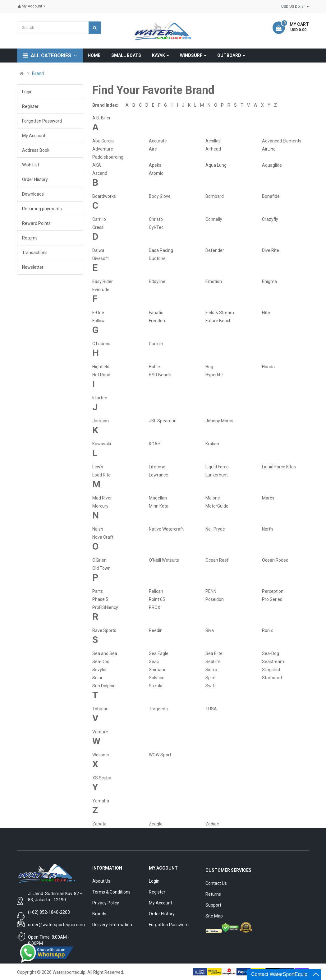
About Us (101, 881)
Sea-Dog (271, 653)
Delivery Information (112, 925)
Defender (215, 250)
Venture (100, 732)
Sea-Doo (101, 662)
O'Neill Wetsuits (164, 560)
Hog (209, 367)
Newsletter (33, 267)
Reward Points (36, 223)
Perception (273, 591)
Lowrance (158, 475)
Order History (35, 179)
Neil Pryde (215, 529)
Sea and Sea (105, 653)
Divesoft (101, 258)
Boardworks (104, 196)
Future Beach (218, 321)
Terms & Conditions (111, 892)
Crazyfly (270, 219)
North (267, 529)
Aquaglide (272, 165)
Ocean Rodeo (275, 560)
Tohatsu (100, 709)
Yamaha (101, 801)
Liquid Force (217, 467)
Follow (99, 321)
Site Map (214, 916)
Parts (98, 591)
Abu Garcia (103, 141)
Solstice (157, 678)
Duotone (157, 258)
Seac (154, 662)
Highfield (101, 367)
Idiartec (100, 398)
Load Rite (101, 475)
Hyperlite (214, 375)
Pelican (156, 591)
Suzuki (156, 686)
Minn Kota (159, 506)
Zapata (99, 824)
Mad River (102, 498)
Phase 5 (100, 599)
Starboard (272, 678)
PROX (155, 607)
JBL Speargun (163, 421)
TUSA (211, 709)
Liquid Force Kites (279, 467)
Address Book (36, 150)
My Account (34, 136)
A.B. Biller (101, 118)
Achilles (213, 141)
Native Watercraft (166, 529)
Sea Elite (214, 653)
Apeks (155, 165)
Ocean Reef (217, 560)
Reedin (156, 630)
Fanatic (156, 313)
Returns (30, 238)
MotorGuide (217, 506)
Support (213, 905)
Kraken (212, 444)
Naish (98, 529)
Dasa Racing (161, 250)
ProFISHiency (105, 607)
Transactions (35, 253)
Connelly (214, 219)
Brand (38, 73)
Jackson (101, 421)
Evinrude (101, 290)
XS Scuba (102, 778)
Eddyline (157, 281)
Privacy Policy (106, 903)
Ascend (100, 173)
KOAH (155, 444)
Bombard (215, 196)
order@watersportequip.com (56, 925)
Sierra (211, 670)
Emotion (214, 281)
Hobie (154, 367)
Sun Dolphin (104, 686)
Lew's (98, 467)
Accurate (158, 141)
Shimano (158, 670)
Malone (213, 498)
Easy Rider (103, 281)
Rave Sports (104, 630)
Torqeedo (158, 709)
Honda (268, 367)
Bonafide (271, 196)
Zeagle (156, 824)
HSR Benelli (160, 375)
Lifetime (157, 467)
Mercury (100, 506)
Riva (210, 630)
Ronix (267, 630)
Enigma (269, 281)
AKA (97, 165)
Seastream (273, 662)
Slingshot (271, 670)
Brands (99, 914)
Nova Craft (103, 537)
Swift (211, 686)
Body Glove (160, 196)
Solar (97, 678)
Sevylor (100, 670)
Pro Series (272, 599)
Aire (153, 149)
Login (27, 92)
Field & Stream (220, 313)
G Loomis (101, 344)
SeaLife (213, 662)
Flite (266, 313)
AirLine (269, 149)
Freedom (158, 321)
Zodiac (212, 824)
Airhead (213, 149)
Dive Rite (271, 250)
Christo (156, 219)
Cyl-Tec (156, 227)
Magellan (158, 498)
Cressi (98, 227)
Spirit (211, 678)
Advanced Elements (282, 141)
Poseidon (215, 599)
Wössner (101, 755)
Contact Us (216, 883)
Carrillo (99, 219)
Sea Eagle (159, 653)
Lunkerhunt (217, 475)
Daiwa (98, 250)
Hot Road (101, 375)
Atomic (156, 173)
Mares (268, 498)
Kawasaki (102, 444)
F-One (98, 313)
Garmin (156, 344)
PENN (211, 591)
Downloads (33, 194)
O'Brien (99, 560)
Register (30, 106)
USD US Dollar (295, 7)
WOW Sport (160, 755)
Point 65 (157, 599)
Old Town (101, 568)
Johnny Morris (219, 421)
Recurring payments (42, 209)
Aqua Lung (216, 165)
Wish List (31, 165)
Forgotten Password (42, 121)
